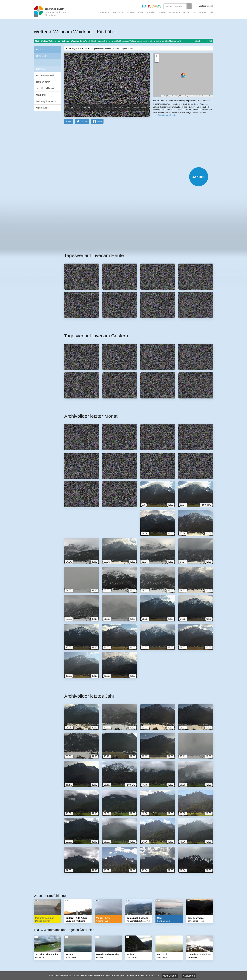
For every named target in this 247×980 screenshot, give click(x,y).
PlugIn (69, 121)
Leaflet (164, 96)
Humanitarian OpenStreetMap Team (201, 96)
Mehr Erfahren (170, 976)
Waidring (41, 95)
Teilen (99, 121)
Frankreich (175, 12)
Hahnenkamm (43, 82)
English (210, 6)
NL (194, 12)
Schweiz (131, 12)
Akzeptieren (189, 976)
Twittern (84, 121)
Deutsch (202, 6)
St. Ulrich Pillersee (45, 88)
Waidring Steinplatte (46, 101)
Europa (202, 12)
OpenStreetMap (173, 96)
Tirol (38, 62)
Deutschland (118, 12)
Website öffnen (135, 177)
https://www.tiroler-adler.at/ (164, 115)
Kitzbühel (41, 69)
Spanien (162, 12)
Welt (211, 12)
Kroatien (151, 12)
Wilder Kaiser (43, 108)
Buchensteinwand (45, 75)
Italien (141, 12)
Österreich (104, 12)
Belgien (186, 12)
